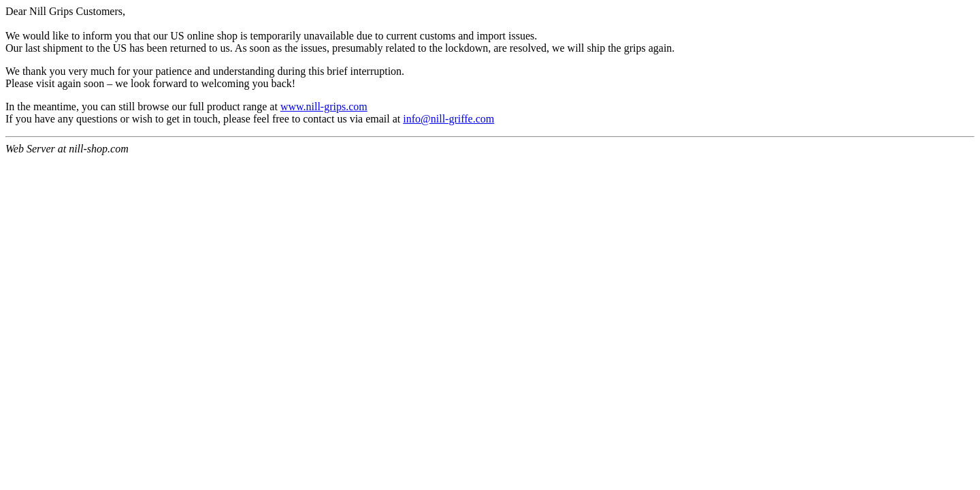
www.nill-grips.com (324, 107)
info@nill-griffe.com (448, 119)
